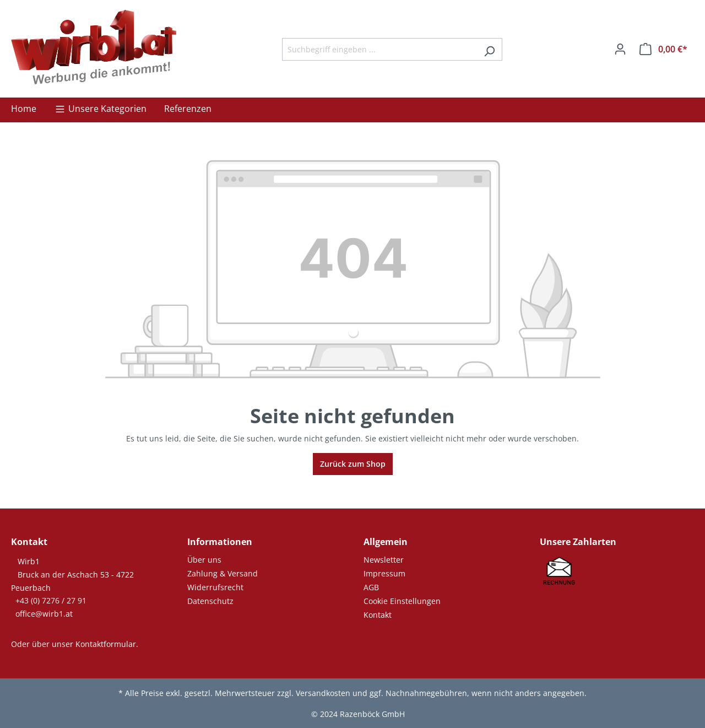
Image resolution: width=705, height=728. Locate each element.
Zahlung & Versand (223, 573)
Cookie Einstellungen (402, 601)
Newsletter (384, 560)
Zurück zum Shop (353, 464)
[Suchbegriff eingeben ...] (379, 49)
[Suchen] (489, 49)
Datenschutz (210, 601)
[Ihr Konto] (620, 49)
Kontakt (378, 615)
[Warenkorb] (663, 49)
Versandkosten (323, 693)
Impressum (384, 573)
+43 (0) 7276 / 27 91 (51, 600)
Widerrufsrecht (215, 587)
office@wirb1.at (44, 614)
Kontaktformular (106, 644)
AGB (371, 587)
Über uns (204, 560)
